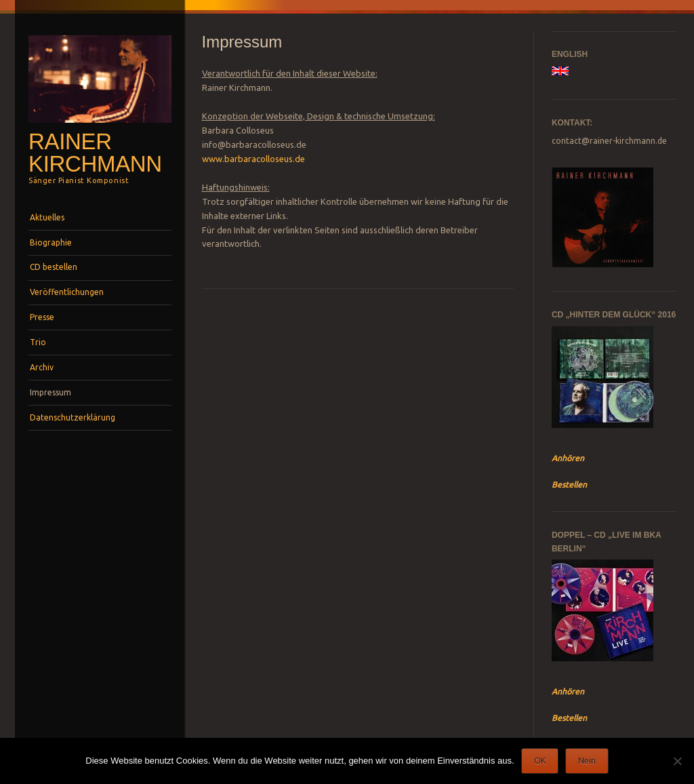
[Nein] (677, 761)
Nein (587, 761)
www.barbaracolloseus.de (253, 159)
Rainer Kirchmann (95, 153)
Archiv (42, 367)
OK (540, 761)
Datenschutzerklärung (73, 417)
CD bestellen (54, 267)
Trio (38, 342)
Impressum (50, 392)
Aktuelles (47, 217)
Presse (42, 317)
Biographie (51, 242)
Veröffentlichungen (67, 292)
